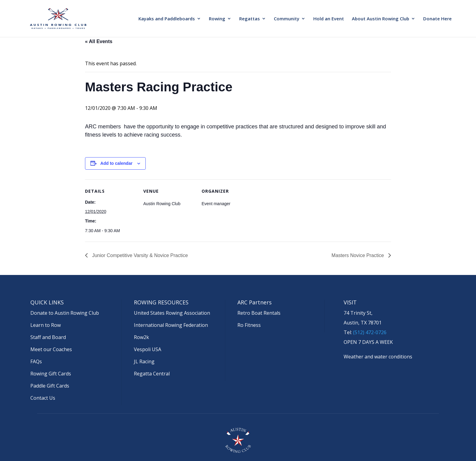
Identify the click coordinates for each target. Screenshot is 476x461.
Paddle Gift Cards (50, 386)
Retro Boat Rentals (259, 313)
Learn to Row (46, 325)
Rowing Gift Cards (51, 374)
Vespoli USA (148, 349)
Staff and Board (48, 337)
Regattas (250, 19)
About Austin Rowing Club (381, 19)
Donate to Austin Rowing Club (65, 313)
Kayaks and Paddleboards (167, 19)
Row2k (141, 337)
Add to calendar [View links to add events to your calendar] (117, 163)
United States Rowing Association (172, 313)
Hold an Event (329, 19)
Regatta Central (152, 374)
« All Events (99, 41)
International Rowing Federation (171, 325)
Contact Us (43, 398)
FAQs (36, 361)
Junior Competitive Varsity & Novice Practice (139, 255)
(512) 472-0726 (370, 332)
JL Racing (144, 361)
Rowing (217, 19)
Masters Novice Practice (358, 255)
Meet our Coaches (51, 349)
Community (287, 19)
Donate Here (437, 19)
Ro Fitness (249, 325)
